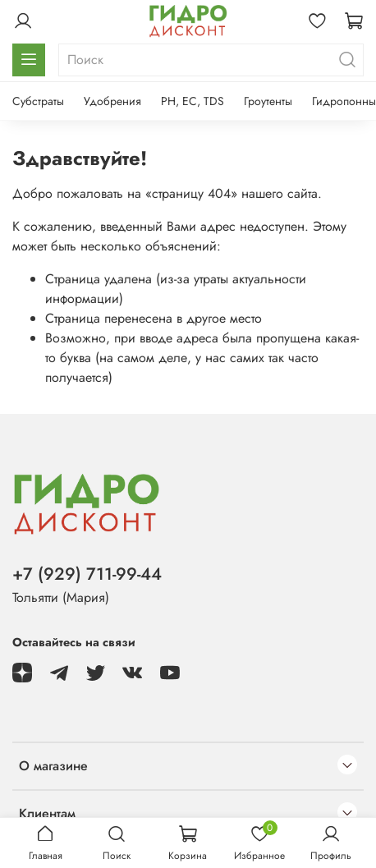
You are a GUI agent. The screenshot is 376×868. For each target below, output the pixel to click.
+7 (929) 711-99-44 (87, 574)
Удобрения (112, 101)
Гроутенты (268, 101)
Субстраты (38, 101)
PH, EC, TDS (193, 101)
